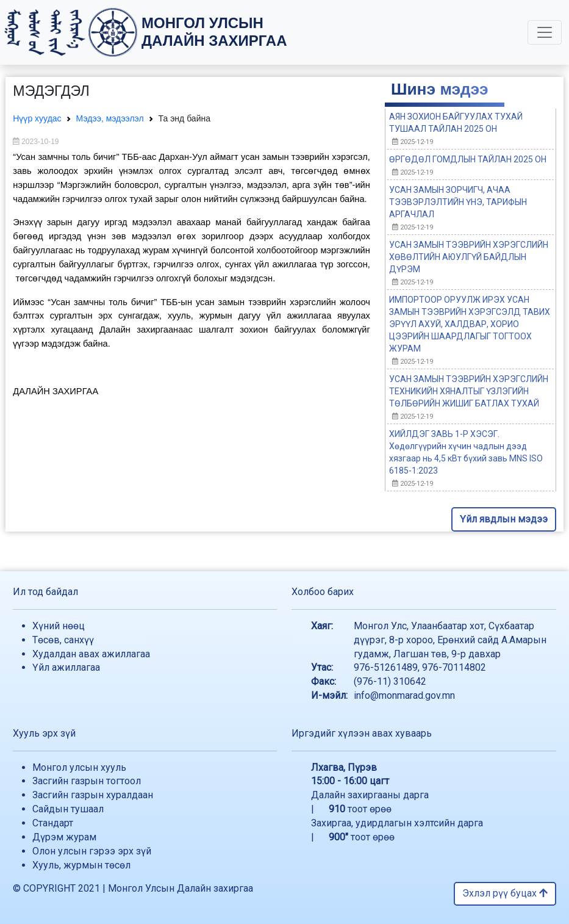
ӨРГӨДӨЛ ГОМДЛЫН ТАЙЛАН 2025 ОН (468, 159)
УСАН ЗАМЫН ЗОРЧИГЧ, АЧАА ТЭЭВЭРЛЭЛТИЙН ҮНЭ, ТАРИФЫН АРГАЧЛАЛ (458, 202)
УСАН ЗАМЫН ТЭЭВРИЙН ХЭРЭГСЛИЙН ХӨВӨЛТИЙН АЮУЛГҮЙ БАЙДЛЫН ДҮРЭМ (469, 257)
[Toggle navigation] (545, 32)
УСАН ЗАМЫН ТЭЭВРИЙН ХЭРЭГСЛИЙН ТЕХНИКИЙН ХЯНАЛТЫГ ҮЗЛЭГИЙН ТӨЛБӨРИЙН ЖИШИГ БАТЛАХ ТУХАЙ (469, 391)
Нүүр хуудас (37, 118)
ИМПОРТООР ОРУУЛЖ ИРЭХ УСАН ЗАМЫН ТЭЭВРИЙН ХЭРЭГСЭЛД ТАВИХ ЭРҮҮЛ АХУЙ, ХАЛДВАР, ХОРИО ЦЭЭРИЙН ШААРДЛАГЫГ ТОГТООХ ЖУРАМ (470, 324)
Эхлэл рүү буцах (505, 893)
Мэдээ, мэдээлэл (110, 118)
